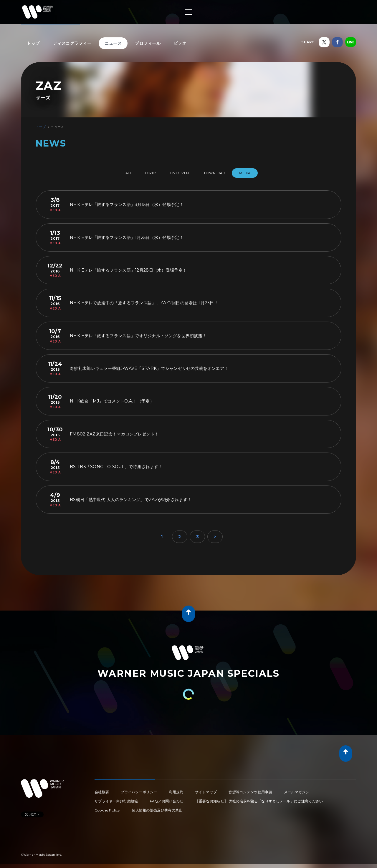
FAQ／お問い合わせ (167, 799)
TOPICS (146, 173)
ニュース (113, 43)
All (117, 173)
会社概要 (102, 790)
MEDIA (257, 173)
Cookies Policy (107, 808)
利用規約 (176, 790)
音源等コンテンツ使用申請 (250, 790)
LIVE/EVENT (182, 173)
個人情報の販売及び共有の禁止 (157, 808)
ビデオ (180, 43)
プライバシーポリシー (139, 790)
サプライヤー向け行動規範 (116, 799)
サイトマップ (206, 790)
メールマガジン (297, 790)
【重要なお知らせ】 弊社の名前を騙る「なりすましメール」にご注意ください (259, 799)
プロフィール (148, 43)
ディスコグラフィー (72, 43)
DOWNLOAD (222, 173)
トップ (33, 43)
